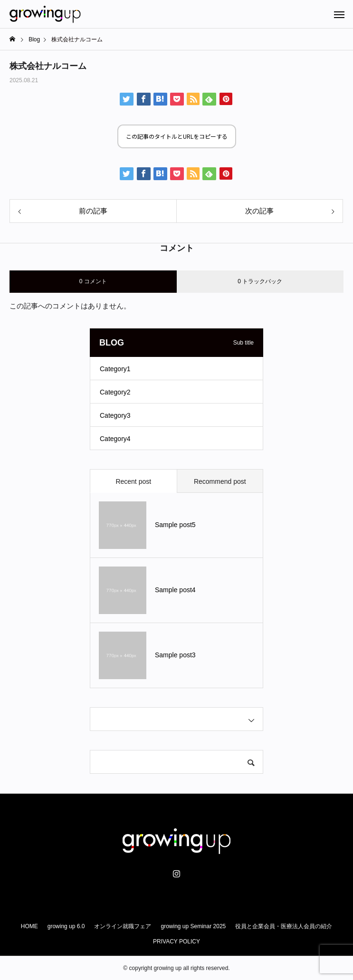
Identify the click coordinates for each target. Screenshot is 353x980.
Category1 (115, 369)
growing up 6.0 (66, 926)
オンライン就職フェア (123, 926)
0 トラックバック (260, 281)
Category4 (115, 439)
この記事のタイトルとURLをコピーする (177, 136)
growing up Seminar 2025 (193, 926)
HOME (29, 926)
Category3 (115, 415)
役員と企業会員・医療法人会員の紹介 (284, 926)
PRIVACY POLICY (176, 942)
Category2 (115, 392)
